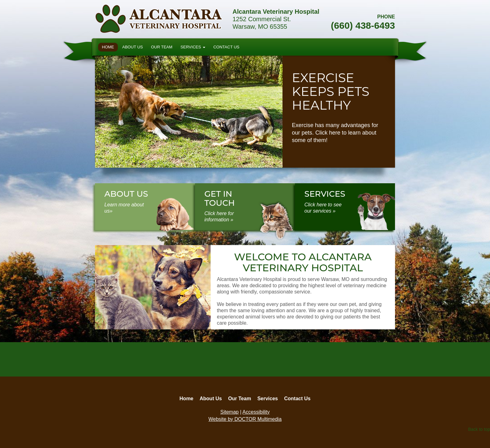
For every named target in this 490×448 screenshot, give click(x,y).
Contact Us (226, 47)
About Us (132, 47)
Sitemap (230, 412)
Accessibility (256, 412)
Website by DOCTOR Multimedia (245, 419)
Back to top (479, 429)
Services (193, 47)
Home (108, 47)
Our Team (162, 47)
